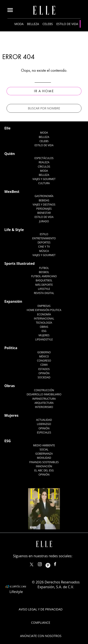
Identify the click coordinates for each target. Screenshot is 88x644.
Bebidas (44, 200)
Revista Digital (44, 293)
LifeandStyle (44, 339)
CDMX (44, 365)
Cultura (44, 183)
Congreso (44, 361)
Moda (19, 24)
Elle (7, 128)
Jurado (44, 221)
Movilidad (44, 458)
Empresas (44, 306)
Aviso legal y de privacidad (41, 609)
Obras (44, 327)
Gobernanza (44, 454)
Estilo (44, 234)
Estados (44, 369)
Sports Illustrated (19, 263)
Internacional (44, 319)
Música (44, 251)
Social (44, 449)
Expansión (13, 301)
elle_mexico (44, 563)
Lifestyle (44, 289)
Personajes (44, 209)
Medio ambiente (44, 445)
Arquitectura (44, 403)
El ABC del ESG (44, 470)
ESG (44, 331)
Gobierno (44, 352)
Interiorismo (44, 407)
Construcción (44, 390)
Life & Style (14, 230)
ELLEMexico (32, 564)
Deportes (44, 242)
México (44, 356)
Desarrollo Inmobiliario (44, 394)
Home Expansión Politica (44, 310)
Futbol (44, 268)
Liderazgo (44, 424)
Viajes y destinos (44, 205)
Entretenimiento (44, 238)
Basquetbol (44, 280)
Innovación (44, 466)
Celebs (48, 24)
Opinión (44, 373)
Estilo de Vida (44, 217)
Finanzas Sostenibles (44, 462)
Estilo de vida (67, 24)
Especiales (44, 432)
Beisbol (44, 272)
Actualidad (44, 420)
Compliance (41, 623)
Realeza (44, 162)
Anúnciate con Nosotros (41, 636)
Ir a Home (44, 91)
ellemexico (52, 563)
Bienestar (44, 213)
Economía (44, 314)
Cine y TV (44, 247)
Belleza (33, 24)
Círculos (44, 167)
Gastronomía (44, 196)
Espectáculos (44, 158)
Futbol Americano (44, 276)
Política (11, 348)
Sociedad (44, 377)
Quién (10, 154)
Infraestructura (44, 399)
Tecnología (44, 323)
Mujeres (44, 335)
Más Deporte (44, 285)
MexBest (12, 192)
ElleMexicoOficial (59, 563)
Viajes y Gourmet (44, 179)
